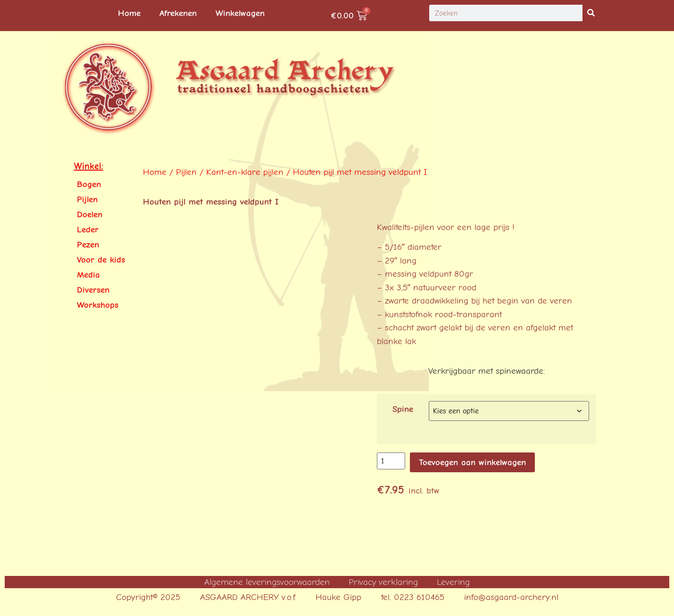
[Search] (591, 13)
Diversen (93, 290)
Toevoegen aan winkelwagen (472, 462)
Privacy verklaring (383, 582)
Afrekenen (178, 13)
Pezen (88, 245)
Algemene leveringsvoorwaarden (267, 582)
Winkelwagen (240, 13)
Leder (88, 230)
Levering (453, 582)
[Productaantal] (391, 461)
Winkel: (89, 166)
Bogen (89, 184)
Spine (403, 409)
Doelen (90, 214)
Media (88, 275)
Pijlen (87, 199)
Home (129, 13)
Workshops (98, 305)
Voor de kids (101, 260)
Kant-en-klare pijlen (245, 172)
